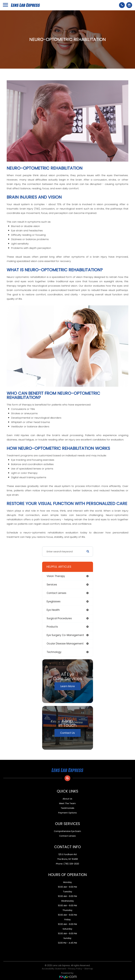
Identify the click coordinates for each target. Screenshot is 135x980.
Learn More (68, 686)
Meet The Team (67, 803)
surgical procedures (59, 618)
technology (54, 652)
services (52, 585)
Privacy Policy (75, 969)
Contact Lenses (67, 836)
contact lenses (56, 593)
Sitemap (89, 969)
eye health (53, 610)
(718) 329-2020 (71, 864)
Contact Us (67, 733)
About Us (67, 799)
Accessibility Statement (54, 969)
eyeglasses (54, 601)
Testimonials (67, 808)
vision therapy (56, 576)
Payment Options (67, 813)
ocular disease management (65, 644)
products (52, 627)
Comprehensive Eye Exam (67, 831)
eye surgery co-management (65, 635)
